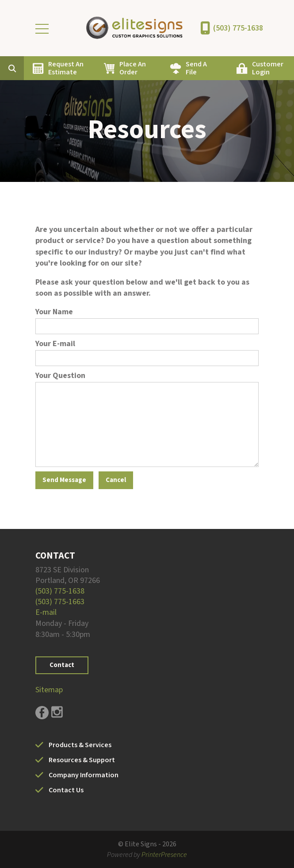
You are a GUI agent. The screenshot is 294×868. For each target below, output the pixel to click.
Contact (62, 665)
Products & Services (80, 745)
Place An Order (133, 68)
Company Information (84, 775)
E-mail (46, 612)
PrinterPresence (164, 855)
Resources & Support (82, 760)
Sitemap (49, 690)
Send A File (196, 68)
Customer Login (268, 68)
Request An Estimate (66, 68)
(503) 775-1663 (60, 602)
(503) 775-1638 (238, 28)
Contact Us (66, 790)
